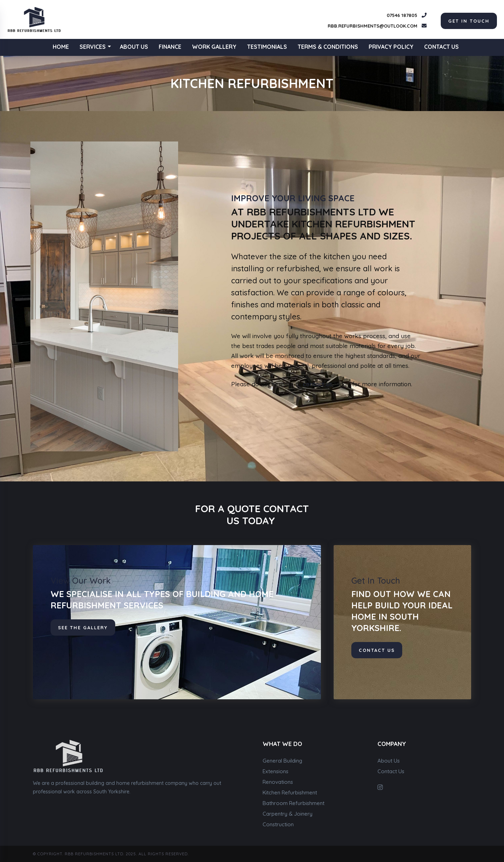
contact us (318, 384)
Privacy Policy (391, 47)
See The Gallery (83, 627)
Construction (278, 824)
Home (61, 47)
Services (95, 47)
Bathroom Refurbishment (294, 803)
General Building (282, 761)
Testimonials (267, 47)
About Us (134, 47)
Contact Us (441, 47)
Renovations (278, 782)
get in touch (469, 21)
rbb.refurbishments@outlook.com (373, 26)
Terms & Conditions (328, 47)
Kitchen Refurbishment (290, 792)
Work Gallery (214, 47)
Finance (170, 47)
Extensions (276, 771)
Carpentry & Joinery (288, 814)
